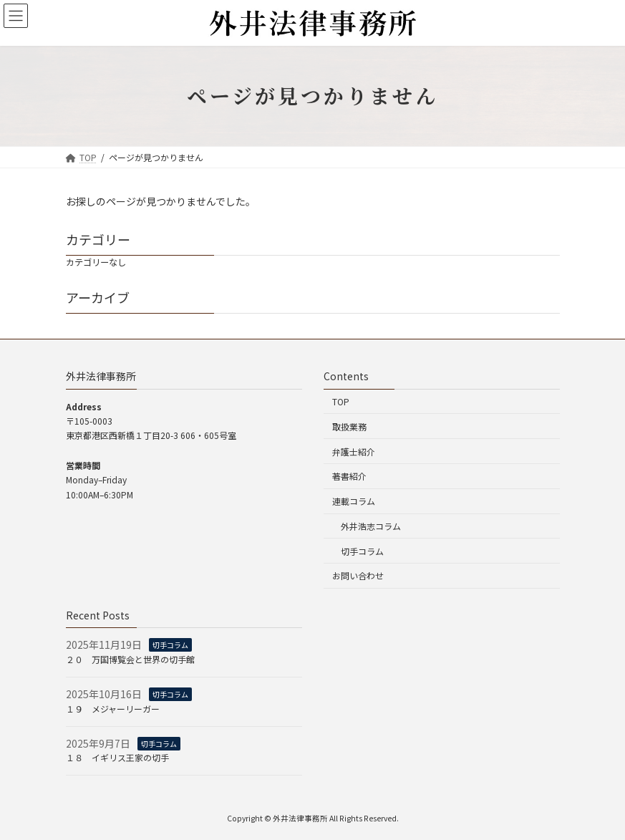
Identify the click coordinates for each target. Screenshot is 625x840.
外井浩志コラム (371, 526)
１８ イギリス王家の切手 (117, 758)
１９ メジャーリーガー (113, 709)
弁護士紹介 (354, 452)
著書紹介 (349, 477)
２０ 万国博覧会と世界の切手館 (130, 659)
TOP (341, 401)
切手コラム (362, 551)
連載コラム (354, 501)
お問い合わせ (358, 576)
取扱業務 (349, 426)
